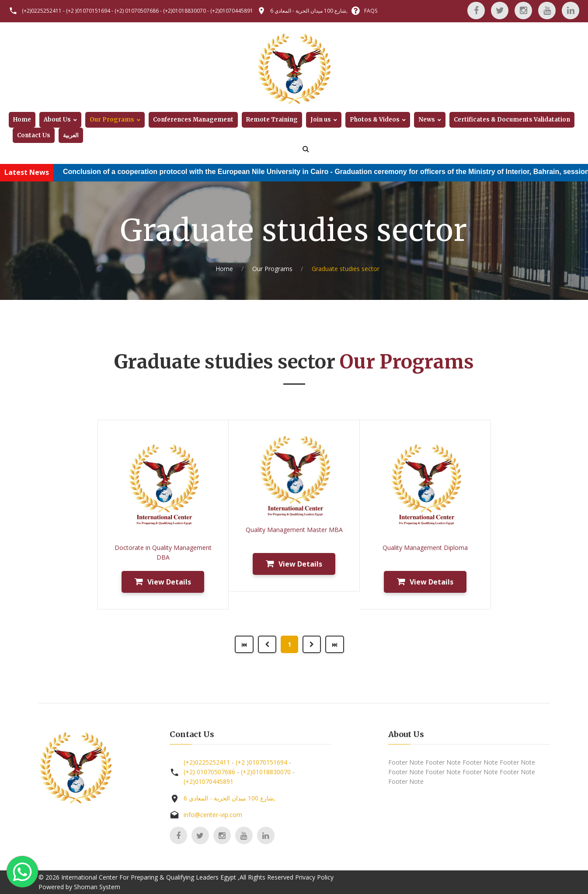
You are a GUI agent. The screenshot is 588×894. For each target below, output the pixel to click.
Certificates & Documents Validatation (512, 120)
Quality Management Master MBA (294, 530)
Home (22, 120)
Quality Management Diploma (425, 548)
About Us (57, 120)
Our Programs (112, 120)
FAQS (371, 11)
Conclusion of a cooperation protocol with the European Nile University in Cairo (208, 172)
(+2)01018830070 (184, 11)
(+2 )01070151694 (88, 11)
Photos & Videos (375, 120)
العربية (71, 135)
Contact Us (34, 135)
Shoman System (97, 887)
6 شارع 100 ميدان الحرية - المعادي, (309, 11)
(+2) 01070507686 (137, 11)
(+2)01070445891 (232, 11)
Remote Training (272, 120)
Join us (321, 120)
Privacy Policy (314, 877)
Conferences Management (193, 120)
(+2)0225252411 (42, 11)
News (427, 120)
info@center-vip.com (213, 815)
